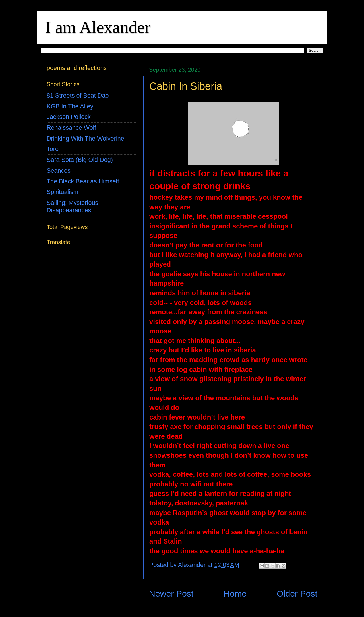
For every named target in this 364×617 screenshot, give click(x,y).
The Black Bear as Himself (83, 181)
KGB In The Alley (70, 106)
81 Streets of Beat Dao (78, 95)
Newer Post (171, 594)
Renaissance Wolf (71, 128)
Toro (53, 149)
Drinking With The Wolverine (85, 138)
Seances (59, 171)
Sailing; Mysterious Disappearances (72, 206)
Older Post (297, 594)
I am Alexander (98, 27)
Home (235, 594)
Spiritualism (63, 192)
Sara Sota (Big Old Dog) (80, 160)
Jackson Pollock (69, 117)
